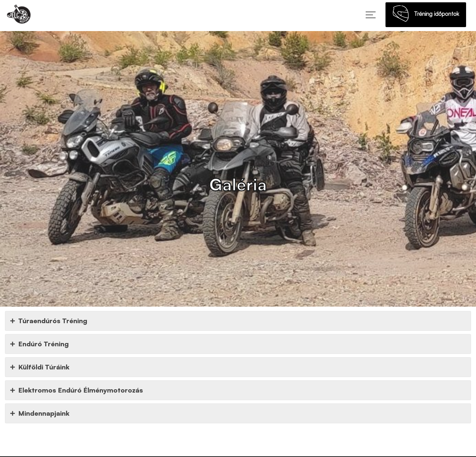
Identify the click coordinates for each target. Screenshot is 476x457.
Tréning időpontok (426, 16)
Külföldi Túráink (40, 367)
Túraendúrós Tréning (49, 321)
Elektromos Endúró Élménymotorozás (77, 390)
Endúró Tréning (39, 344)
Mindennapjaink (40, 413)
